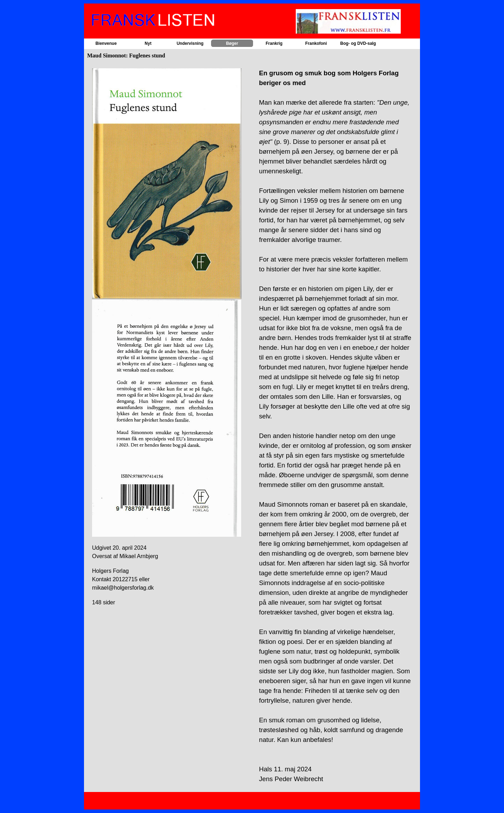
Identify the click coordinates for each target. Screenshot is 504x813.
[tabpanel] (169, 341)
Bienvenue (106, 43)
